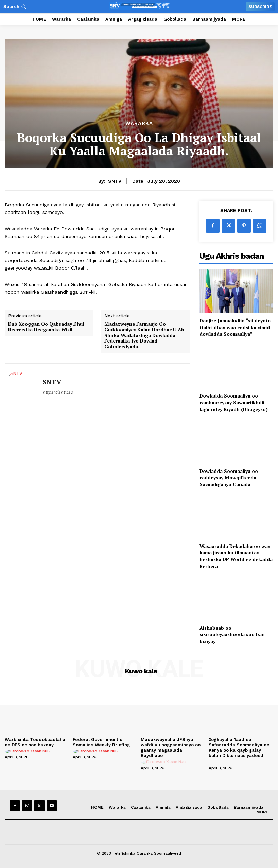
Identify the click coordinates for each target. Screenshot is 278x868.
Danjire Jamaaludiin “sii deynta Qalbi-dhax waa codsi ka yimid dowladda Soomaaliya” (235, 327)
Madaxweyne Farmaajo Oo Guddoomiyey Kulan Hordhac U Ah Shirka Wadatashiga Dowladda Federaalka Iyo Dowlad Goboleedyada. (144, 335)
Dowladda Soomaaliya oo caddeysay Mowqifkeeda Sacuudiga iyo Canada (229, 478)
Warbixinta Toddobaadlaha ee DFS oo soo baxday (35, 742)
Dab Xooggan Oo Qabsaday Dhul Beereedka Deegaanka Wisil (46, 327)
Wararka (139, 123)
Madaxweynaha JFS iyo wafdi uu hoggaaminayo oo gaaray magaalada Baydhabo (171, 747)
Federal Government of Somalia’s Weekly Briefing (101, 742)
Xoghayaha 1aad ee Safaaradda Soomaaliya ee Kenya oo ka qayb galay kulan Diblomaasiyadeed (239, 747)
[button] (15, 7)
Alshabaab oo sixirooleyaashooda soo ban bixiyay (232, 634)
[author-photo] (29, 752)
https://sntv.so (58, 392)
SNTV (115, 181)
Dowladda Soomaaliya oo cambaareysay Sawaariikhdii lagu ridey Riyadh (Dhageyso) (234, 402)
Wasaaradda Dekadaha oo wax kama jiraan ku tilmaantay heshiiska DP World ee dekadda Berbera (236, 556)
